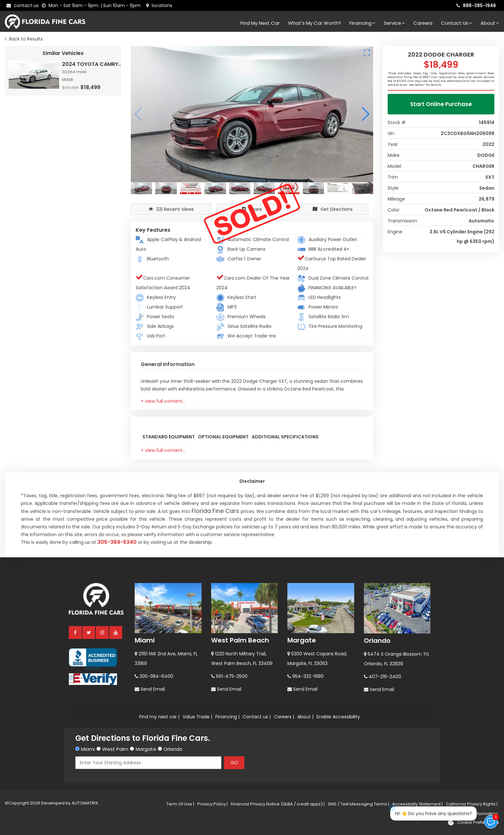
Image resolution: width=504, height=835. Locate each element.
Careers (423, 23)
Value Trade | (197, 717)
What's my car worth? (315, 23)
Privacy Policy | (212, 804)
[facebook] (76, 632)
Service (394, 23)
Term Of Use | (180, 804)
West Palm (115, 749)
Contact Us (457, 23)
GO (234, 763)
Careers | (284, 717)
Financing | (227, 717)
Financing (362, 23)
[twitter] (89, 632)
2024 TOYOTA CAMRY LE (92, 64)
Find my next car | (159, 717)
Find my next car (260, 23)
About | (305, 717)
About (490, 23)
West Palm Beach (240, 640)
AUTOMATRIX (84, 803)
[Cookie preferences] (473, 822)
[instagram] (103, 632)
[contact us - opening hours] (92, 5)
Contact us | (257, 717)
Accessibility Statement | (417, 804)
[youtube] (116, 632)
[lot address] (159, 5)
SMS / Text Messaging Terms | (358, 804)
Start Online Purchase (441, 104)
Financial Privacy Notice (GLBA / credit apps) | (278, 804)
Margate (302, 640)
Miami (145, 640)
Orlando (377, 641)
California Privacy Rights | (472, 804)
